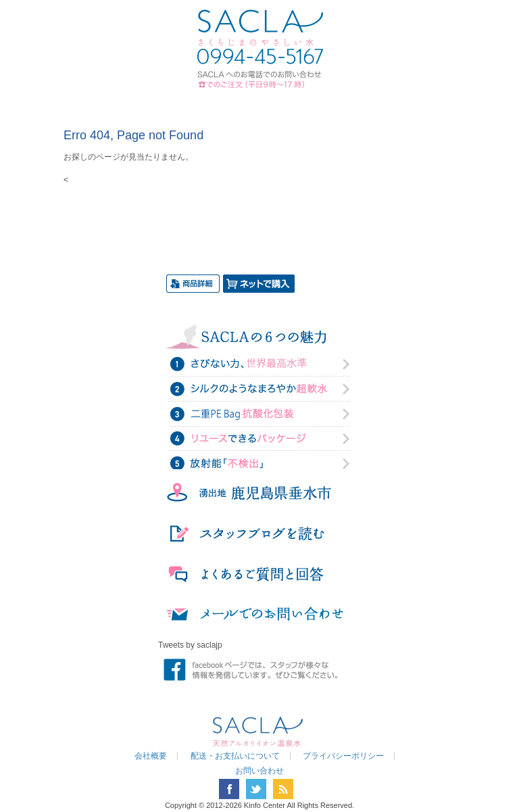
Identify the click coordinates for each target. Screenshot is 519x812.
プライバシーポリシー (343, 756)
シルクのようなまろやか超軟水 (259, 389)
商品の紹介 (224, 104)
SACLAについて (156, 104)
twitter (256, 789)
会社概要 (151, 756)
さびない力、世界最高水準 (259, 365)
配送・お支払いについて (235, 756)
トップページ (104, 104)
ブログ (279, 104)
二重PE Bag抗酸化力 (259, 414)
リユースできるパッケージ (259, 438)
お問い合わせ (335, 104)
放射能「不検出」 (259, 462)
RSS (283, 789)
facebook (229, 789)
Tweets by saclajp (190, 645)
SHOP (398, 104)
